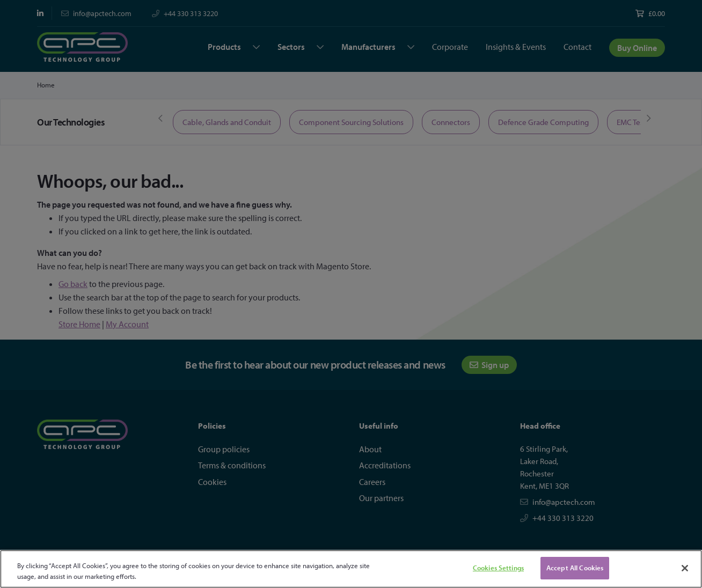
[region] (351, 569)
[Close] (685, 568)
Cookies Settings (498, 568)
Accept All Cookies (575, 568)
